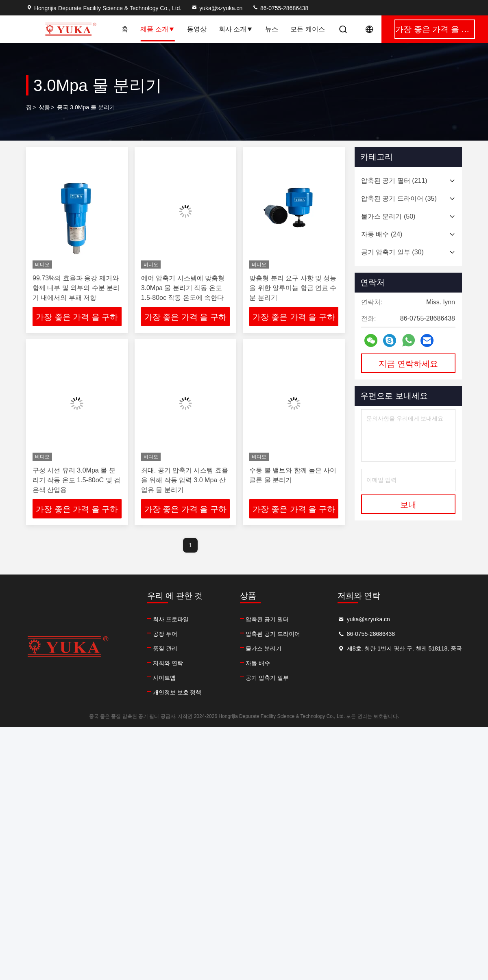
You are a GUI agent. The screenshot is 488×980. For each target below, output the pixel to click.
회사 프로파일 (171, 619)
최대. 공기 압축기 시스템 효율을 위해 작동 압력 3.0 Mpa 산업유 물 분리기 (185, 480)
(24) (382, 234)
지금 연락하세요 (408, 364)
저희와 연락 (168, 663)
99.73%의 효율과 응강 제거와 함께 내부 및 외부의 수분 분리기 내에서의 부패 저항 (76, 288)
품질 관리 (165, 648)
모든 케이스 (307, 29)
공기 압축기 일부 (267, 678)
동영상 (197, 29)
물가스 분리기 (264, 648)
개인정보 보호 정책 (177, 692)
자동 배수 (258, 663)
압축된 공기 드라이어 (273, 634)
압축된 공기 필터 (267, 619)
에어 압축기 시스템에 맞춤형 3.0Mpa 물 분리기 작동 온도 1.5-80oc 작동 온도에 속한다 (183, 288)
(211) (394, 181)
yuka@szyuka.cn (217, 8)
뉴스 (272, 29)
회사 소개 (236, 29)
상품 (44, 107)
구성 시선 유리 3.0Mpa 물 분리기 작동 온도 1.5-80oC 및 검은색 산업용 (76, 480)
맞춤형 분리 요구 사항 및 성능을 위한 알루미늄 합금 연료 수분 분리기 (293, 288)
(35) (399, 198)
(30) (392, 252)
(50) (388, 216)
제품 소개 (157, 29)
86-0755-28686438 (280, 8)
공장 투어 (165, 634)
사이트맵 (164, 678)
